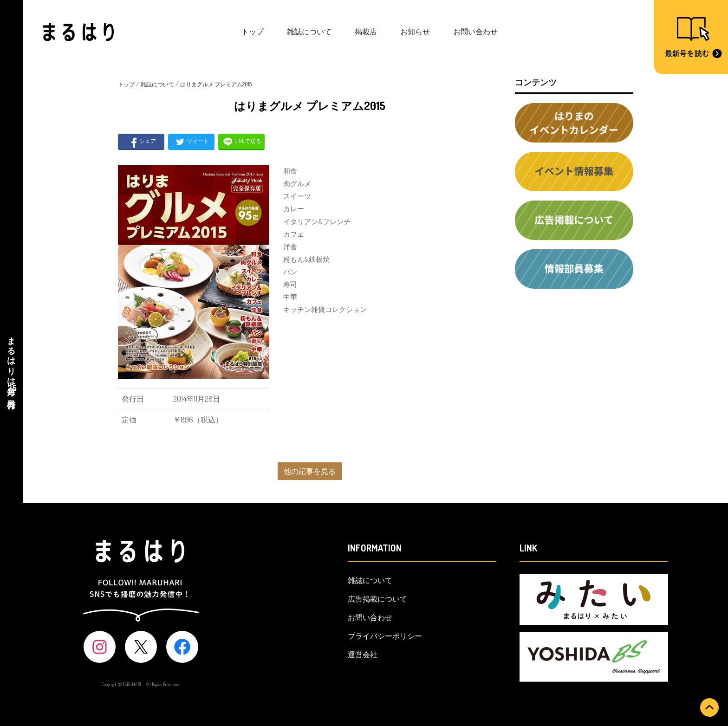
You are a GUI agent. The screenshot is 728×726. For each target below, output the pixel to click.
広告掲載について (377, 599)
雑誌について (309, 32)
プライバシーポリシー (385, 636)
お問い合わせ (475, 32)
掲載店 (366, 32)
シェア (141, 142)
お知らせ (415, 32)
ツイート (192, 142)
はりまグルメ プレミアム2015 (216, 84)
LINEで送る (242, 142)
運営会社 (363, 655)
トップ (253, 32)
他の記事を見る (310, 471)
